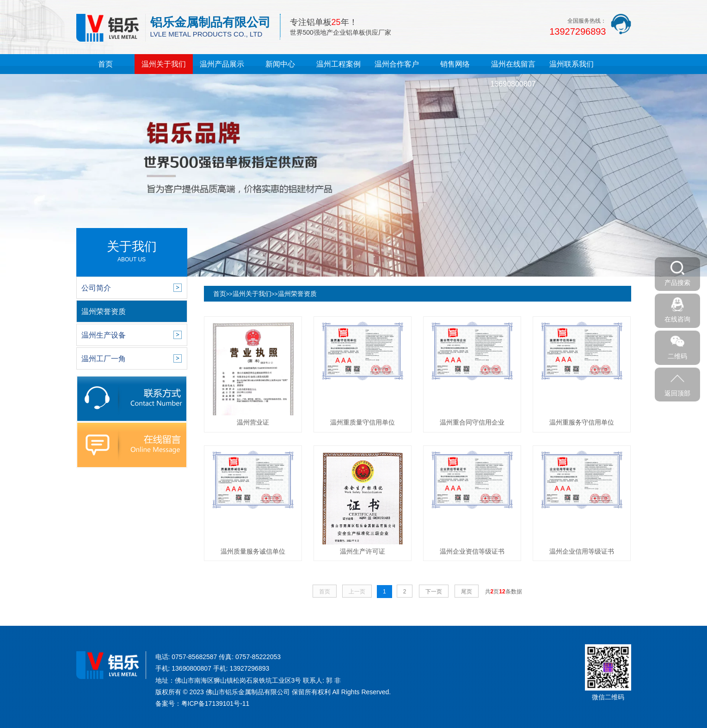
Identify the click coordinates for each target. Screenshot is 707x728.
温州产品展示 (222, 64)
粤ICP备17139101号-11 (215, 703)
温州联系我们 (572, 64)
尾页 (467, 592)
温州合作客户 (397, 64)
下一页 (434, 592)
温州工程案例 (338, 64)
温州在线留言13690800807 (513, 74)
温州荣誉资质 (297, 294)
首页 (105, 64)
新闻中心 (280, 64)
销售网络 (455, 64)
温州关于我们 (164, 64)
